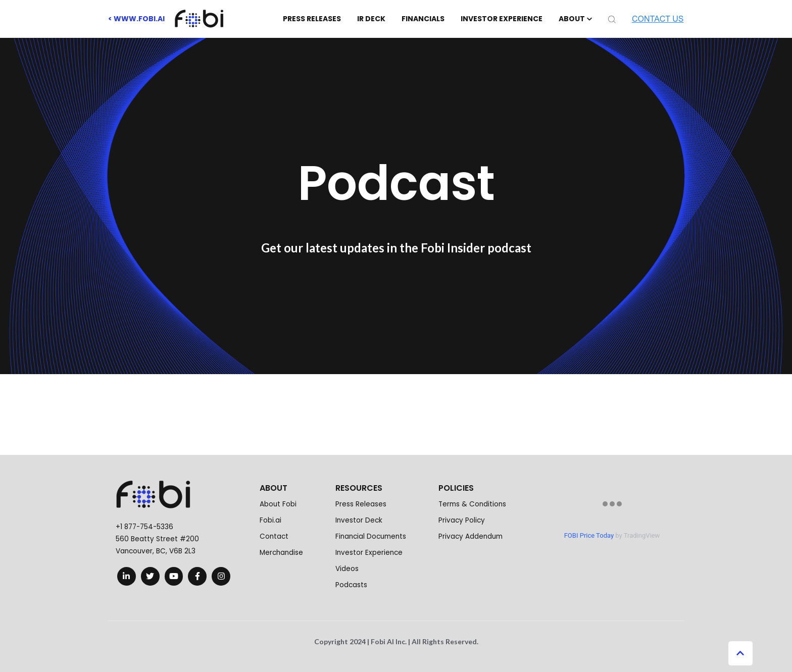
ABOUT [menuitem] (274, 488)
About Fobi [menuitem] (278, 504)
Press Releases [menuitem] (361, 504)
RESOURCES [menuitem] (359, 488)
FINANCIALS (423, 19)
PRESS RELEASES (312, 19)
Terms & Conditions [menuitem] (472, 504)
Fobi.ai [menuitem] (270, 520)
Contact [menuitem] (274, 536)
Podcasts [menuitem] (351, 585)
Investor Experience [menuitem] (369, 553)
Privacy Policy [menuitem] (462, 520)
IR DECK (371, 19)
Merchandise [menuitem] (281, 553)
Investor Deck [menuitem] (359, 520)
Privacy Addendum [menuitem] (471, 536)
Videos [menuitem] (347, 569)
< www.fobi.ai (136, 19)
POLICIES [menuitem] (456, 488)
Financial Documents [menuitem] (371, 536)
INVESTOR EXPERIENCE (502, 19)
